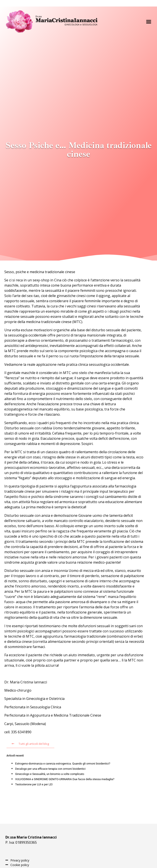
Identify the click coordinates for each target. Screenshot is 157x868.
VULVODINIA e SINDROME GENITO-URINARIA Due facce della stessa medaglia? (65, 779)
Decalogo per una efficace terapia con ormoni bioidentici (50, 769)
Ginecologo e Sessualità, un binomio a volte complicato (50, 774)
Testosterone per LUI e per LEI (34, 784)
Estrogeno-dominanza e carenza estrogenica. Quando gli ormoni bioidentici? (63, 764)
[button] (149, 21)
